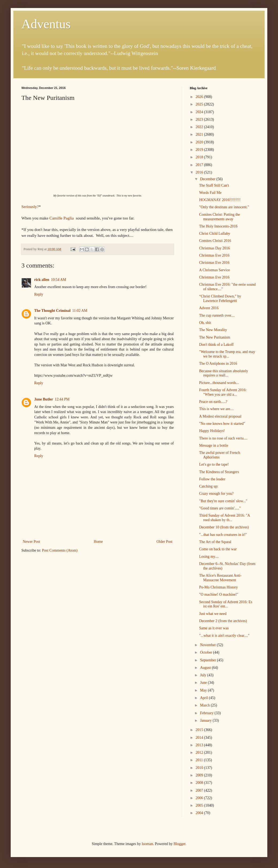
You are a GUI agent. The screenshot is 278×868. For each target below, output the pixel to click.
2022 (200, 127)
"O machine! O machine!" (219, 594)
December (208, 179)
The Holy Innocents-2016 (218, 226)
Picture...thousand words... (219, 383)
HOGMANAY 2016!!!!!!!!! (220, 200)
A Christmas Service (215, 270)
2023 (200, 119)
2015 (200, 730)
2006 (200, 798)
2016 (200, 172)
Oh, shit (205, 323)
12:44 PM (62, 399)
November (208, 645)
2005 (200, 805)
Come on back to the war (218, 549)
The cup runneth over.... (217, 315)
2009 (200, 775)
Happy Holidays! (212, 431)
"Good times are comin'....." (220, 508)
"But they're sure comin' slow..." (223, 501)
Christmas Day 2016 (215, 248)
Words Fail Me (210, 193)
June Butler (44, 399)
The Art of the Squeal (215, 542)
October (206, 652)
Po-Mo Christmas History (219, 587)
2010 (200, 768)
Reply (39, 294)
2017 (200, 165)
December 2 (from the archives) (223, 621)
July (204, 675)
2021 (200, 134)
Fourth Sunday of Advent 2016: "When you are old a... (223, 392)
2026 (200, 97)
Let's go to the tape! (214, 464)
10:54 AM (58, 280)
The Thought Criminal (52, 311)
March (205, 705)
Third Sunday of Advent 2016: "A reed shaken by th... (225, 518)
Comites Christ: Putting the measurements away (220, 217)
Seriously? (30, 207)
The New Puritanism (215, 337)
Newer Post (31, 542)
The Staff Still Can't (214, 185)
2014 (200, 738)
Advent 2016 (209, 308)
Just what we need (213, 614)
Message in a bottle (214, 445)
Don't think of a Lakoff (216, 345)
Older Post (165, 542)
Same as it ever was (214, 628)
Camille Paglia (62, 218)
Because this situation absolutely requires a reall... (224, 373)
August (206, 668)
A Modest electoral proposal (220, 416)
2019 (200, 150)
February (207, 713)
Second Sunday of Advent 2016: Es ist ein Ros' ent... (226, 604)
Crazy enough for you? (216, 494)
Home (98, 542)
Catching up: (209, 486)
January (206, 720)
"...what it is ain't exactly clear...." (224, 636)
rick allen (42, 280)
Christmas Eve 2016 (214, 255)
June (204, 683)
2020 (200, 142)
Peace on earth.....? (213, 402)
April (204, 698)
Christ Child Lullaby (215, 233)
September (208, 660)
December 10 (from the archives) (224, 527)
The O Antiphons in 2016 (218, 364)
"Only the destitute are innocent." (224, 207)
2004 (200, 813)
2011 (200, 760)
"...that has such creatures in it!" (223, 535)
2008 (200, 783)
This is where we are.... (217, 409)
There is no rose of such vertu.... (223, 438)
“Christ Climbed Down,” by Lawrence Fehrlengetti (220, 299)
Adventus (46, 24)
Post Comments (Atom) (60, 550)
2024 (200, 112)
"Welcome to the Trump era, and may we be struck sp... (227, 354)
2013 (200, 745)
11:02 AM (80, 311)
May (204, 690)
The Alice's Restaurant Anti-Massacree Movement (220, 578)
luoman (147, 844)
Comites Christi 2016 (215, 241)
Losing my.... (209, 557)
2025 (200, 104)
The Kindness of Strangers (219, 472)
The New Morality (213, 330)
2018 (200, 157)
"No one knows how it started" (222, 424)
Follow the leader (212, 479)
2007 (200, 790)
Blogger (179, 844)
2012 (200, 753)
